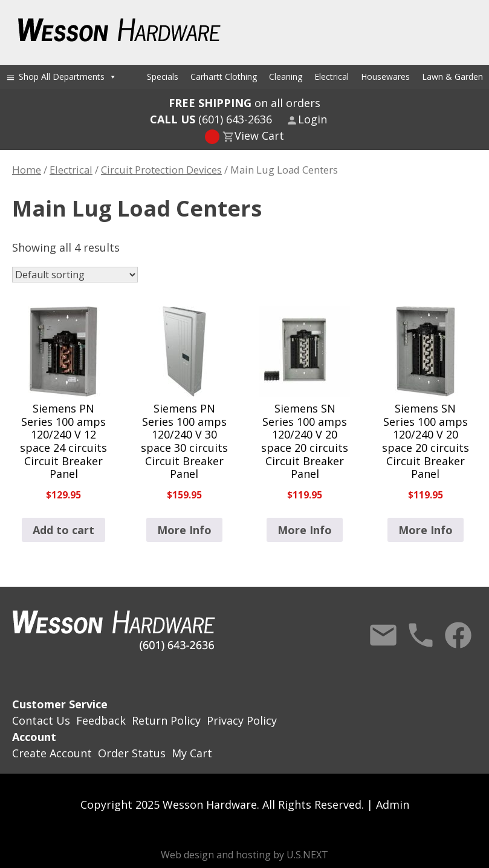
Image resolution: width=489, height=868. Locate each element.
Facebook (458, 635)
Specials (163, 77)
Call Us (421, 635)
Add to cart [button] (63, 530)
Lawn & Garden (452, 77)
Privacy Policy (242, 720)
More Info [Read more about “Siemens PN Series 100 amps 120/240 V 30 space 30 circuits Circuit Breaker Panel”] (184, 530)
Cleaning (286, 77)
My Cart (192, 753)
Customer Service (60, 704)
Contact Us (383, 635)
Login (313, 119)
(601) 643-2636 (211, 119)
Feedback (101, 720)
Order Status (132, 753)
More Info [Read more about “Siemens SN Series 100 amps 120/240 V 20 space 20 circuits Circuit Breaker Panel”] (305, 530)
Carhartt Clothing (224, 77)
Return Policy (166, 720)
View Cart (259, 135)
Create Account (52, 753)
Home (27, 170)
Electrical (332, 77)
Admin (393, 804)
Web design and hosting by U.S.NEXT (244, 855)
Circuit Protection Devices (161, 170)
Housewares (385, 77)
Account (34, 737)
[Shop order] (75, 275)
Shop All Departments (68, 77)
